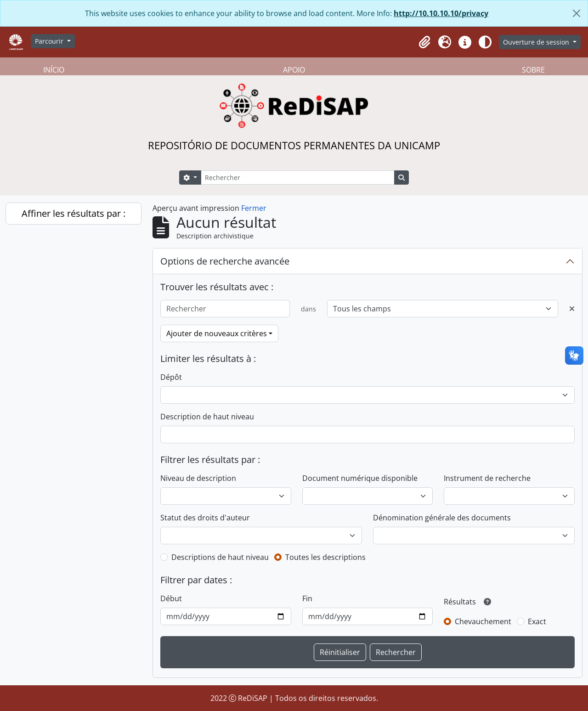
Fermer (254, 208)
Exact (537, 621)
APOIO (294, 70)
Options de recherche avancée (225, 261)
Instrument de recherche (487, 478)
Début (171, 598)
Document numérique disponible (360, 478)
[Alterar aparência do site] (485, 42)
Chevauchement (483, 621)
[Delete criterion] (572, 309)
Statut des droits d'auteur (205, 518)
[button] (424, 42)
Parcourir (50, 41)
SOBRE (533, 70)
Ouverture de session (537, 42)
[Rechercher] (298, 178)
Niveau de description (198, 478)
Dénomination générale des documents (442, 518)
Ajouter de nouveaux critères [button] (217, 333)
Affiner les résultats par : (73, 213)
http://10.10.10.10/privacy (441, 13)
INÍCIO (54, 70)
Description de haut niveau (207, 417)
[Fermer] (577, 13)
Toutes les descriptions (325, 557)
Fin (307, 598)
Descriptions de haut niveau (220, 557)
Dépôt (171, 377)
